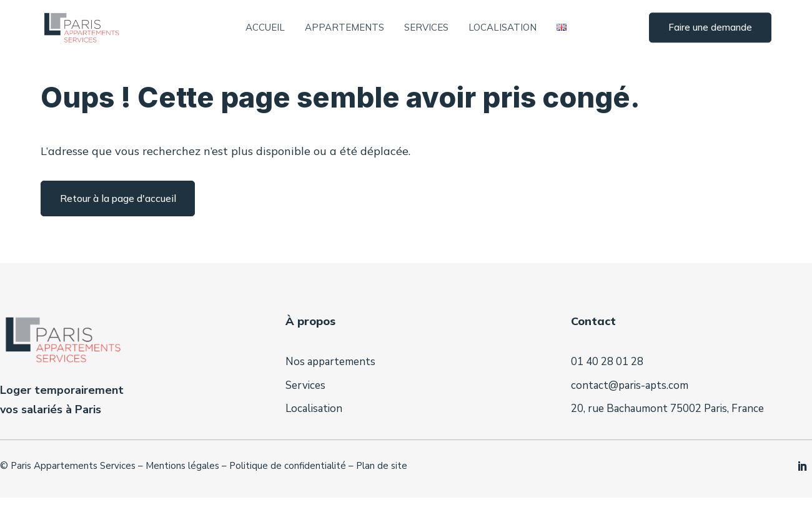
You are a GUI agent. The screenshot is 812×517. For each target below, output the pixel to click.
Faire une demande (710, 28)
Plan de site (382, 489)
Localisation (503, 28)
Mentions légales (182, 489)
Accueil (265, 28)
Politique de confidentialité (288, 489)
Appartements (344, 28)
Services (426, 28)
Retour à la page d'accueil (118, 221)
